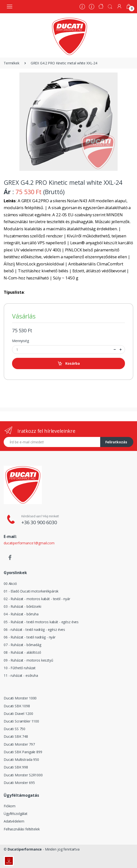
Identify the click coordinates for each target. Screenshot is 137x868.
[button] (110, 6)
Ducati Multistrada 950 (21, 759)
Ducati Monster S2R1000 (23, 775)
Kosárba (69, 364)
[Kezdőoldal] (101, 7)
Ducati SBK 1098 (17, 706)
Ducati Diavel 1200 (18, 714)
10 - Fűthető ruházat (20, 668)
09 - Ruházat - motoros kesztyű (28, 660)
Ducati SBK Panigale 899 (23, 752)
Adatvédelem (14, 821)
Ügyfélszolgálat (16, 814)
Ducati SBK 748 (16, 736)
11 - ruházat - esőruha (21, 675)
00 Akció (10, 584)
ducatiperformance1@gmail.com (29, 543)
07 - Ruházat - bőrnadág (22, 645)
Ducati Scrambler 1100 (21, 721)
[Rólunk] (82, 7)
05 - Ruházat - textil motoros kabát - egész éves (41, 622)
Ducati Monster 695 (19, 783)
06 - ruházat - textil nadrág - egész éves (34, 629)
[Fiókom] (119, 6)
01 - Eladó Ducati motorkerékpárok (31, 591)
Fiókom (10, 806)
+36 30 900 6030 (39, 522)
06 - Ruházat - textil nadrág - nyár (30, 637)
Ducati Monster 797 (19, 744)
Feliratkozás (116, 442)
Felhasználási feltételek (22, 829)
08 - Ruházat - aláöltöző (22, 652)
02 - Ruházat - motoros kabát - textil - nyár (37, 599)
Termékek (12, 63)
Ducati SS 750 (14, 729)
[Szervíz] (92, 7)
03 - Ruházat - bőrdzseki (22, 606)
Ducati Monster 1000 (20, 698)
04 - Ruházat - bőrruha (21, 614)
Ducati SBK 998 (16, 767)
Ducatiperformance (25, 849)
